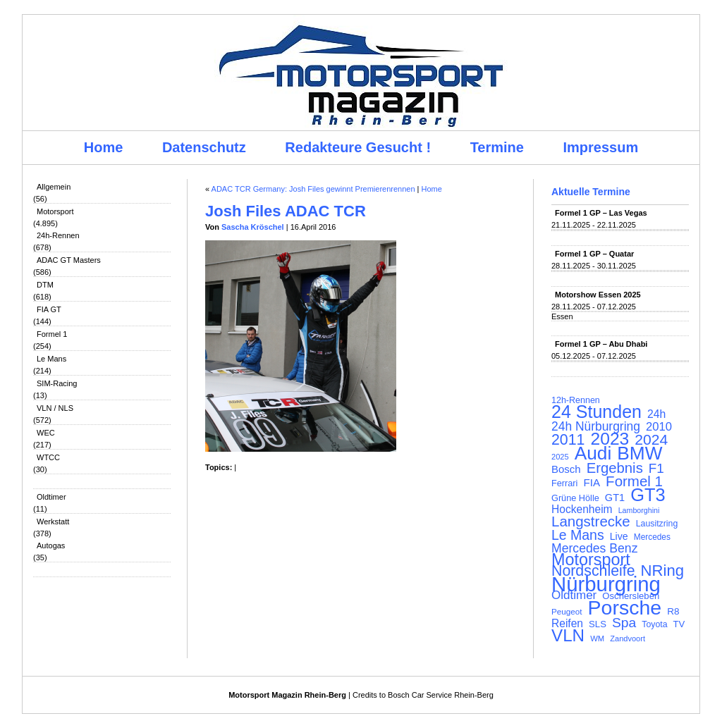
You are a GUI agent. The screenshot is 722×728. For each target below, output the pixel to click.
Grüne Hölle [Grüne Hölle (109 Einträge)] (575, 498)
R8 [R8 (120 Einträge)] (673, 611)
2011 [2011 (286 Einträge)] (568, 440)
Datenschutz (204, 147)
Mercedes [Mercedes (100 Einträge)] (652, 537)
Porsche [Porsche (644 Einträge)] (625, 607)
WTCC (48, 457)
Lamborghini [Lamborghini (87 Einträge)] (639, 510)
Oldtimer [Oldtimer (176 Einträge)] (574, 596)
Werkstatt (53, 522)
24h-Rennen (58, 235)
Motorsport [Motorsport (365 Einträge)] (591, 560)
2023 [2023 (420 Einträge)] (610, 439)
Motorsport (55, 211)
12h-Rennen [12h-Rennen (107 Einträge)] (576, 400)
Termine (497, 147)
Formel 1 (52, 334)
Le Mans (51, 359)
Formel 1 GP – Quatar (594, 254)
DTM (45, 285)
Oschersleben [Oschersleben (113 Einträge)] (631, 596)
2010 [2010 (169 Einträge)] (659, 427)
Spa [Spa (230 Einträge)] (624, 623)
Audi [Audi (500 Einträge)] (593, 453)
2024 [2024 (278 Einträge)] (651, 440)
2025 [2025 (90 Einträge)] (560, 457)
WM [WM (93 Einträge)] (597, 638)
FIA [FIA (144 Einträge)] (592, 483)
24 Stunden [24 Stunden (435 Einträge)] (596, 412)
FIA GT (49, 309)
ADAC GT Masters (69, 260)
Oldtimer (51, 497)
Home (104, 147)
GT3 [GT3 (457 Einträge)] (648, 495)
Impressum (601, 147)
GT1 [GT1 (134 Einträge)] (615, 498)
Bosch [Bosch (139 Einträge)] (566, 469)
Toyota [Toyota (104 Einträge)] (654, 624)
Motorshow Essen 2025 (598, 295)
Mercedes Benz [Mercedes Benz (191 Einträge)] (594, 548)
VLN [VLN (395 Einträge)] (568, 636)
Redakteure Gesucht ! (358, 147)
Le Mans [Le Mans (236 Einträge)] (578, 535)
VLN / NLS (55, 408)
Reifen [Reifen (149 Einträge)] (567, 624)
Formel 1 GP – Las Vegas (601, 213)
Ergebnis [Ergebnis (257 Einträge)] (615, 468)
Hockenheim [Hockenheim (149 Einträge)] (582, 510)
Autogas (51, 545)
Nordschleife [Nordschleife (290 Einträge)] (593, 571)
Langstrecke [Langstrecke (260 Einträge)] (591, 522)
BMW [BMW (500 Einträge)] (640, 453)
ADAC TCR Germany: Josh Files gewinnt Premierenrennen (313, 189)
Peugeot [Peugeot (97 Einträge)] (567, 611)
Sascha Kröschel (253, 227)
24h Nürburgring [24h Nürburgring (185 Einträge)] (596, 426)
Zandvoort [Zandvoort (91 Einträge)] (628, 638)
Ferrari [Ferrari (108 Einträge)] (564, 483)
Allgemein (54, 187)
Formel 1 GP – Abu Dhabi (601, 344)
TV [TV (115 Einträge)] (679, 624)
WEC (46, 433)
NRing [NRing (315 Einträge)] (663, 571)
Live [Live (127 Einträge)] (619, 536)
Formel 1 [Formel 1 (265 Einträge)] (634, 481)
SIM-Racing (57, 383)
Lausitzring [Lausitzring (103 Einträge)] (657, 524)
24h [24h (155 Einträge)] (656, 414)
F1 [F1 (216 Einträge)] (656, 469)
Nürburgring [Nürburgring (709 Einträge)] (606, 584)
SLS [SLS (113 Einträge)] (598, 624)
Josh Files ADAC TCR (286, 211)
